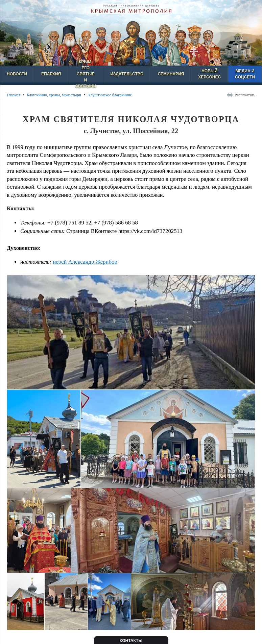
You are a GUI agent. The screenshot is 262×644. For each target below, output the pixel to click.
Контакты (131, 641)
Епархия (51, 74)
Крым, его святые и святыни (86, 74)
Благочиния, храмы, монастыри (54, 95)
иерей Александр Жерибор (85, 262)
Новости (17, 74)
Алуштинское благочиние (110, 95)
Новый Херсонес (209, 74)
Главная (14, 95)
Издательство (127, 74)
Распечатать (245, 95)
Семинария (171, 74)
